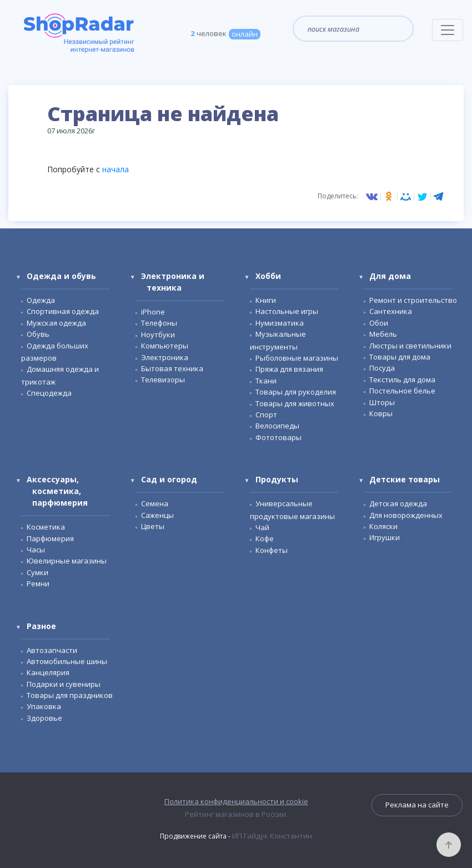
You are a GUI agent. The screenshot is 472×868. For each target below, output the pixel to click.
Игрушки (385, 537)
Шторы (382, 402)
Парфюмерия (50, 538)
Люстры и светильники (410, 346)
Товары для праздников (70, 695)
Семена (155, 503)
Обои (379, 323)
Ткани (266, 381)
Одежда (41, 300)
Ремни (38, 583)
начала (116, 169)
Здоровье (44, 718)
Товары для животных (295, 403)
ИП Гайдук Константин (272, 836)
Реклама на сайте (417, 805)
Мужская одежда (56, 323)
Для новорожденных (406, 515)
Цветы (153, 526)
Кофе (265, 538)
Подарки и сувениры (64, 684)
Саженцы (157, 515)
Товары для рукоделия (296, 392)
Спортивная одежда (63, 311)
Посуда (382, 368)
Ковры (381, 413)
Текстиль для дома (402, 380)
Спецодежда (49, 393)
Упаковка (44, 706)
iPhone (153, 312)
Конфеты (272, 550)
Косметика (46, 527)
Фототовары (278, 437)
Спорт (266, 415)
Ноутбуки (158, 335)
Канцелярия (48, 672)
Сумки (37, 572)
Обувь (38, 334)
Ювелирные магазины (67, 561)
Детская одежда (398, 503)
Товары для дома (400, 357)
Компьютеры (165, 346)
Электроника (165, 357)
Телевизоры (163, 380)
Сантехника (391, 311)
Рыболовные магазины (297, 358)
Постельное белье (402, 391)
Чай (262, 527)
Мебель (383, 334)
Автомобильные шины (67, 661)
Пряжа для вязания (289, 369)
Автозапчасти (52, 650)
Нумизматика (280, 323)
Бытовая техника (172, 368)
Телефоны (159, 323)
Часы (36, 550)
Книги (266, 300)
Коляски (383, 526)
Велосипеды (277, 426)
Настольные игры (287, 311)
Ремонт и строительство (413, 300)
